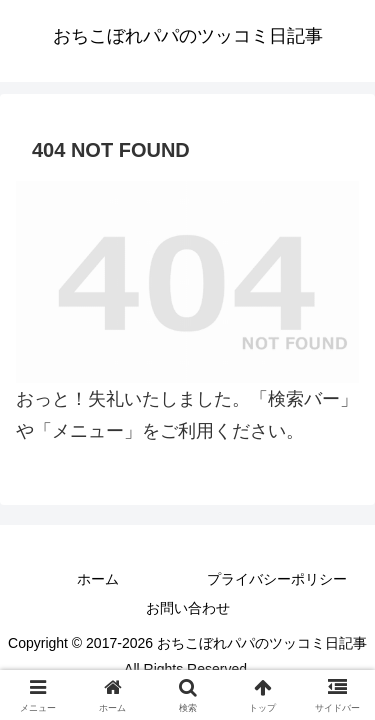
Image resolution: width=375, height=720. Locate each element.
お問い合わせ (188, 608)
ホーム (98, 579)
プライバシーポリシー (277, 579)
